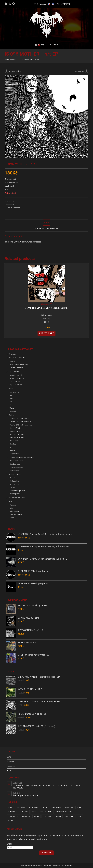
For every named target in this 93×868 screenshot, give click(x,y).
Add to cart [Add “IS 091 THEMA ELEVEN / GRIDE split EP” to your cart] (46, 333)
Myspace (37, 242)
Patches (13, 487)
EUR (68, 4)
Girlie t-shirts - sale (16, 461)
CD (11, 395)
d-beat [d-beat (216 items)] (58, 816)
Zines (12, 518)
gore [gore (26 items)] (79, 807)
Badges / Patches (15, 474)
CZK (64, 4)
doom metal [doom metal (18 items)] (34, 807)
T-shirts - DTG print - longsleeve (21, 425)
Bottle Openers (15, 494)
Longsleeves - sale (16, 467)
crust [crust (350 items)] (11, 821)
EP (13, 205)
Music (11, 389)
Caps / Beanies (14, 372)
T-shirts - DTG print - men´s (19, 419)
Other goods (14, 511)
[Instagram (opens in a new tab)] (10, 4)
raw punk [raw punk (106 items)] (26, 816)
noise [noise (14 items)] (10, 807)
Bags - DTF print (15, 428)
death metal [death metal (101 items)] (13, 816)
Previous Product (15, 71)
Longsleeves (14, 454)
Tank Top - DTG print (17, 438)
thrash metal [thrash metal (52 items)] (46, 812)
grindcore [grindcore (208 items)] (47, 816)
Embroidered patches (17, 491)
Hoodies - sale (15, 464)
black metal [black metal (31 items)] (13, 812)
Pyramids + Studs (16, 514)
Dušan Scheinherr (66, 865)
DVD (11, 398)
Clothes (11, 415)
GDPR (9, 757)
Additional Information (46, 228)
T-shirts (12, 450)
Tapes (12, 408)
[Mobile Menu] (54, 45)
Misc (10, 501)
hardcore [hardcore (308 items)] (69, 816)
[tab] (47, 223)
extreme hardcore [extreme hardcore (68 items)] (64, 812)
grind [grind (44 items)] (34, 812)
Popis (46, 223)
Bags (12, 447)
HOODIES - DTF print (17, 434)
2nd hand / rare (15, 392)
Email (9, 844)
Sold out (13, 411)
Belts (11, 508)
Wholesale (45, 304)
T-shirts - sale (14, 470)
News (9, 771)
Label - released (14, 207)
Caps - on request (16, 385)
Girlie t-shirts (14, 441)
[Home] (7, 59)
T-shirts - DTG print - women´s (20, 422)
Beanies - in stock (16, 375)
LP (11, 405)
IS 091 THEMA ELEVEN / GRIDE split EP (46, 308)
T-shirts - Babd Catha (17, 368)
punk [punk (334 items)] (79, 816)
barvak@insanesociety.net (26, 795)
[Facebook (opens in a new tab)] (6, 4)
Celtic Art (13, 361)
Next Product (79, 71)
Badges (12, 478)
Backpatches (14, 481)
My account (11, 766)
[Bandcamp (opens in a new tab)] (14, 4)
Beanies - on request (17, 378)
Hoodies (13, 444)
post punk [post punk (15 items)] (21, 807)
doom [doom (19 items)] (45, 807)
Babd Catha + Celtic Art (17, 358)
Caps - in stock (15, 381)
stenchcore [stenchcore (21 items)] (56, 807)
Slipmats (13, 505)
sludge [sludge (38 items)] (25, 812)
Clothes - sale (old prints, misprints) (21, 457)
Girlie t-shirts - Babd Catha (19, 365)
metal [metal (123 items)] (37, 816)
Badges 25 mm (15, 484)
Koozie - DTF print (16, 431)
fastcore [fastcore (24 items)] (69, 807)
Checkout (10, 762)
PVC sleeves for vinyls (17, 498)
